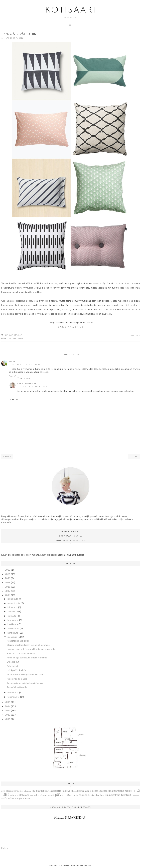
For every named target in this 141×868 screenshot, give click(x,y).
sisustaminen (98, 795)
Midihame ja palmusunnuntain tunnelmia (27, 658)
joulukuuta (13, 599)
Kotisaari (71, 10)
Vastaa (13, 376)
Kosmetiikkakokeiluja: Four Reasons (25, 674)
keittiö (57, 791)
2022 (8, 570)
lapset (75, 791)
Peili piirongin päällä (17, 679)
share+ (21, 339)
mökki (128, 791)
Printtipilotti (13, 666)
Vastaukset (26, 378)
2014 (8, 706)
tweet (4, 339)
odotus (14, 795)
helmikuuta (13, 692)
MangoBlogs (85, 865)
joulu (35, 791)
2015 (8, 702)
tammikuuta (14, 697)
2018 (8, 587)
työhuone (13, 798)
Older (134, 457)
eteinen (28, 791)
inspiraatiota (10, 335)
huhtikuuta (13, 633)
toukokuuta (14, 629)
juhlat (41, 791)
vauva (27, 798)
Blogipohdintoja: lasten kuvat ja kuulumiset (29, 645)
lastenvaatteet (100, 791)
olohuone (24, 795)
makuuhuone (117, 791)
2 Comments (134, 335)
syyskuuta (13, 612)
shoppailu (85, 795)
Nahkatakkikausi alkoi (18, 641)
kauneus (49, 791)
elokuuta (12, 616)
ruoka (76, 795)
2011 (8, 719)
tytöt (4, 798)
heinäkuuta (13, 620)
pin (14, 339)
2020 (8, 578)
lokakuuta (13, 607)
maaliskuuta (14, 637)
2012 (8, 715)
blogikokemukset (15, 791)
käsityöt (67, 791)
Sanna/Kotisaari (27, 384)
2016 (8, 595)
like (10, 339)
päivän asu (63, 794)
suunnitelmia (113, 795)
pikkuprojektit (47, 795)
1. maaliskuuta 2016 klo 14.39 (33, 387)
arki (3, 791)
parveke (35, 795)
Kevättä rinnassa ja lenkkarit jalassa (25, 683)
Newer (7, 457)
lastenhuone (85, 791)
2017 (8, 591)
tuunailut (136, 795)
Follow (5, 848)
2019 (8, 582)
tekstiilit (126, 795)
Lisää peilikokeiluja (16, 670)
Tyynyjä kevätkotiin (17, 687)
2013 (8, 711)
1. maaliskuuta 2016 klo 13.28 (25, 365)
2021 (8, 574)
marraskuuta (14, 603)
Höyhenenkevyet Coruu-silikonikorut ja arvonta (31, 649)
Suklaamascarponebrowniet (21, 653)
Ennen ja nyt (13, 662)
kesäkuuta (13, 624)
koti (21, 335)
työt (21, 798)
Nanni (13, 362)
